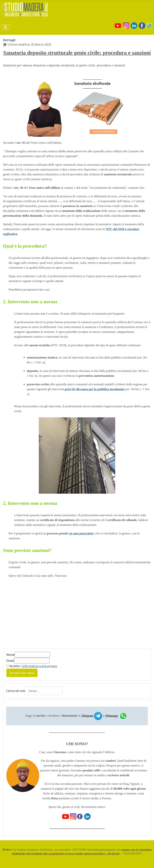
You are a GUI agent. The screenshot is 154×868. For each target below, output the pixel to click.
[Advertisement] (34, 615)
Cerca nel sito (16, 691)
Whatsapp (111, 715)
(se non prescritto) (81, 533)
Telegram (87, 715)
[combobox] (44, 691)
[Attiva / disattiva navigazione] (6, 27)
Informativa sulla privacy (40, 666)
